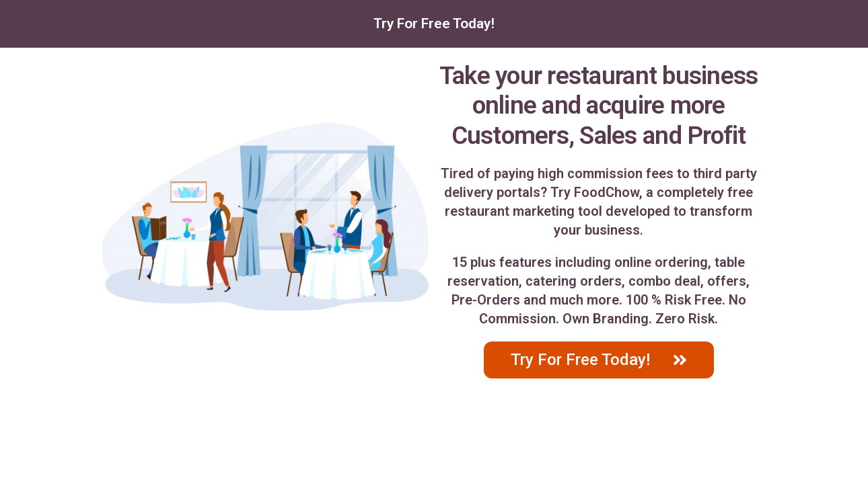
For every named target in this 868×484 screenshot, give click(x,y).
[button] (599, 360)
